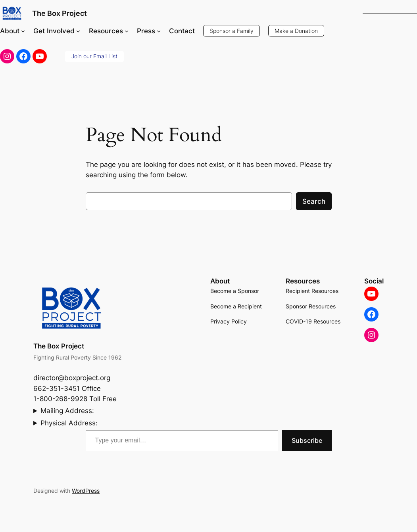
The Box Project (60, 13)
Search (314, 201)
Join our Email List (94, 56)
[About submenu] (23, 31)
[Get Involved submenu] (78, 31)
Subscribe (307, 440)
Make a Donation (296, 31)
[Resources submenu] (127, 31)
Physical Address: (69, 423)
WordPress (86, 491)
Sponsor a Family (232, 31)
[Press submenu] (159, 31)
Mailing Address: (67, 411)
